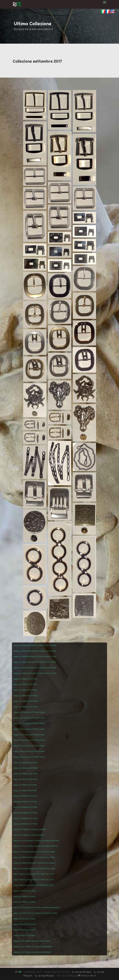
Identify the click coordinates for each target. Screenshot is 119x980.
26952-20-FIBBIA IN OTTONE (25, 701)
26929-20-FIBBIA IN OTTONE (25, 818)
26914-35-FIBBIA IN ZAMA (24, 902)
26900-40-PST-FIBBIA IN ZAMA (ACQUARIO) (32, 941)
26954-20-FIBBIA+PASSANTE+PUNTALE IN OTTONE (35, 668)
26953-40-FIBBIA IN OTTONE (25, 679)
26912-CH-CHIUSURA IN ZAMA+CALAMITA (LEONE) (35, 913)
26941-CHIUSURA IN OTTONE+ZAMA (29, 757)
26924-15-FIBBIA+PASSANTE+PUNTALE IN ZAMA (34, 857)
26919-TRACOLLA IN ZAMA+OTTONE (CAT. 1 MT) (33, 885)
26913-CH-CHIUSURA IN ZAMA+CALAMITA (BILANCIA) (36, 908)
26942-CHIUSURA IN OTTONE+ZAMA (29, 751)
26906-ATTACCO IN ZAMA (24, 930)
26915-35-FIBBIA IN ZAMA (24, 896)
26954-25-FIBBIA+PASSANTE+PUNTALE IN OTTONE (35, 662)
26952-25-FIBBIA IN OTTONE (25, 696)
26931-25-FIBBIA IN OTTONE (25, 779)
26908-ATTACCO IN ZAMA (24, 919)
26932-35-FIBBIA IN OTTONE (25, 768)
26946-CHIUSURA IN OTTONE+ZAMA (29, 729)
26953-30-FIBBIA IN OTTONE (25, 690)
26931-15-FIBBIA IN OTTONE (25, 791)
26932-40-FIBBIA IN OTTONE (25, 763)
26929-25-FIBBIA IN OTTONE (25, 813)
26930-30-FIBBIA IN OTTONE (25, 807)
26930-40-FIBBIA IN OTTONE (25, 796)
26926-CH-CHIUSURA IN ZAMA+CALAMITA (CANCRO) (36, 841)
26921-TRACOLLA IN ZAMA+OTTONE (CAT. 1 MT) (33, 874)
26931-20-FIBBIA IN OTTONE (25, 785)
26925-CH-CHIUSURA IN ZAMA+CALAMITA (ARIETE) (35, 846)
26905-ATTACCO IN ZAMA (24, 935)
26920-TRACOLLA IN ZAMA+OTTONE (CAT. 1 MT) (34, 880)
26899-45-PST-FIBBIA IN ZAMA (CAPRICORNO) (33, 947)
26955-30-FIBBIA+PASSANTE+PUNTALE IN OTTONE (35, 657)
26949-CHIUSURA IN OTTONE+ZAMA (29, 712)
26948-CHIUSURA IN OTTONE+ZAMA (29, 718)
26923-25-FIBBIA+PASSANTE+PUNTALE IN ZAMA (34, 869)
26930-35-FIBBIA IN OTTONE (25, 802)
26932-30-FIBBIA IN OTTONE (25, 774)
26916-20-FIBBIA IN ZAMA (24, 891)
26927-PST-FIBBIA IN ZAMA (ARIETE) (29, 835)
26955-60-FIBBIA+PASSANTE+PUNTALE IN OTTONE (35, 645)
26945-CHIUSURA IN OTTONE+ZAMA (29, 735)
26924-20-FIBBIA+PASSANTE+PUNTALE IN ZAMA (34, 852)
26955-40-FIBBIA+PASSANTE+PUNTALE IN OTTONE (35, 651)
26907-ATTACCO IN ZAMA (24, 924)
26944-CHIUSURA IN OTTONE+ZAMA (29, 740)
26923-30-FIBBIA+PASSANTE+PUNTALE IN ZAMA (34, 863)
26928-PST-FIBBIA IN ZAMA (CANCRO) (29, 829)
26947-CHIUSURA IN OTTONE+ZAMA (29, 724)
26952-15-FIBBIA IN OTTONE (25, 707)
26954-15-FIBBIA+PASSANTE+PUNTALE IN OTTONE (35, 673)
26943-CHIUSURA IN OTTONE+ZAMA (29, 746)
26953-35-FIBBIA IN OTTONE (25, 684)
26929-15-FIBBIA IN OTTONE (25, 824)
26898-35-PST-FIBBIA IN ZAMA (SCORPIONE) (32, 952)
